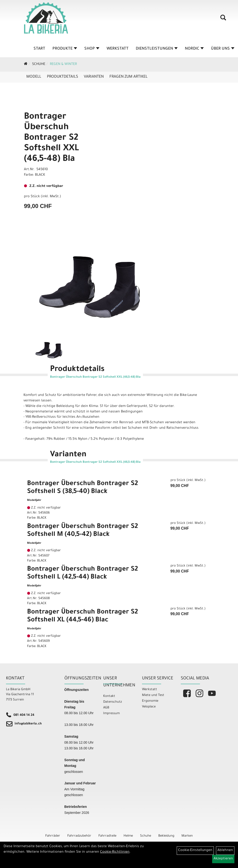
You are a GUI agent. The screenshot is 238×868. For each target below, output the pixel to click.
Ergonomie (150, 701)
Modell (34, 77)
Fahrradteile (107, 836)
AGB (106, 708)
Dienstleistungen (157, 49)
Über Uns (223, 49)
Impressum (111, 714)
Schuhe (39, 64)
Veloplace (149, 707)
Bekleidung (166, 836)
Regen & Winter (63, 64)
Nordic (194, 49)
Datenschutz (113, 702)
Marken (187, 836)
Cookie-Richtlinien (115, 852)
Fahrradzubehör (79, 836)
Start (39, 49)
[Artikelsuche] (223, 19)
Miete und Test (153, 695)
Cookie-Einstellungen (195, 851)
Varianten (94, 77)
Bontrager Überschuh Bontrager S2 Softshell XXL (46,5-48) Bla (51, 138)
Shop (92, 49)
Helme (128, 836)
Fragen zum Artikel (128, 77)
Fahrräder (53, 836)
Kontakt (109, 696)
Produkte (65, 49)
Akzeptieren (223, 859)
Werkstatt (118, 49)
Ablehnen (225, 851)
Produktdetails (62, 77)
